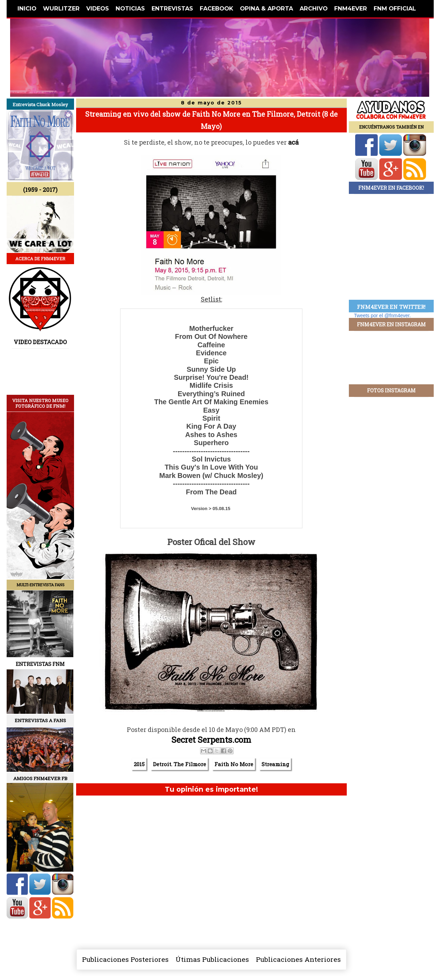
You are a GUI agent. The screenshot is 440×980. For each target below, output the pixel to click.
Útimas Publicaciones (212, 959)
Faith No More (234, 764)
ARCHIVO (314, 8)
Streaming (275, 764)
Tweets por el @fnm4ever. (383, 315)
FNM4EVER (351, 8)
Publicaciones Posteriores (125, 959)
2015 (139, 764)
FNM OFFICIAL (395, 8)
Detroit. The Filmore (179, 764)
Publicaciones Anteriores (298, 959)
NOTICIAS (130, 8)
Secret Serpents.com (211, 740)
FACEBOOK (217, 8)
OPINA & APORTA (266, 8)
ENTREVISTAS (172, 8)
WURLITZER (61, 8)
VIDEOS (98, 8)
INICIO (27, 8)
